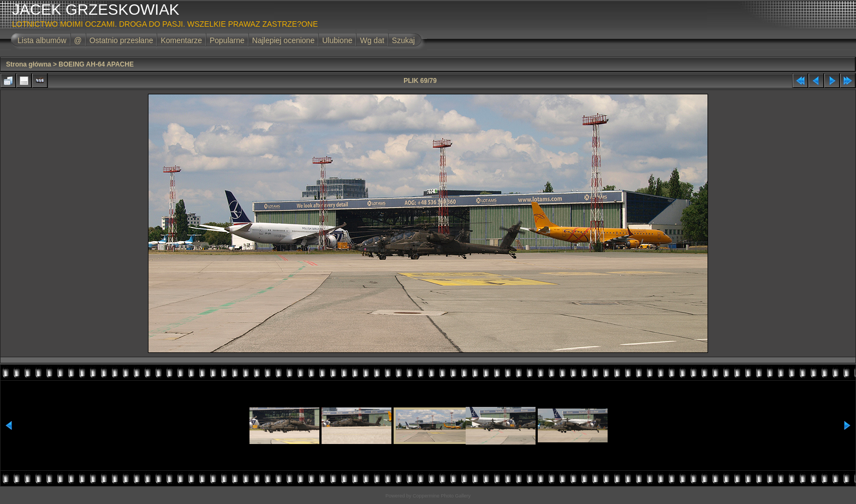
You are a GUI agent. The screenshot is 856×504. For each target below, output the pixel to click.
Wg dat (372, 40)
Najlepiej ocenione (283, 40)
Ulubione (337, 40)
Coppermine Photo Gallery (442, 496)
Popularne (227, 40)
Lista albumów (42, 40)
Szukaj (403, 40)
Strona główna (29, 64)
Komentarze (181, 40)
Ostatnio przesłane (121, 40)
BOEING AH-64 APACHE (96, 64)
